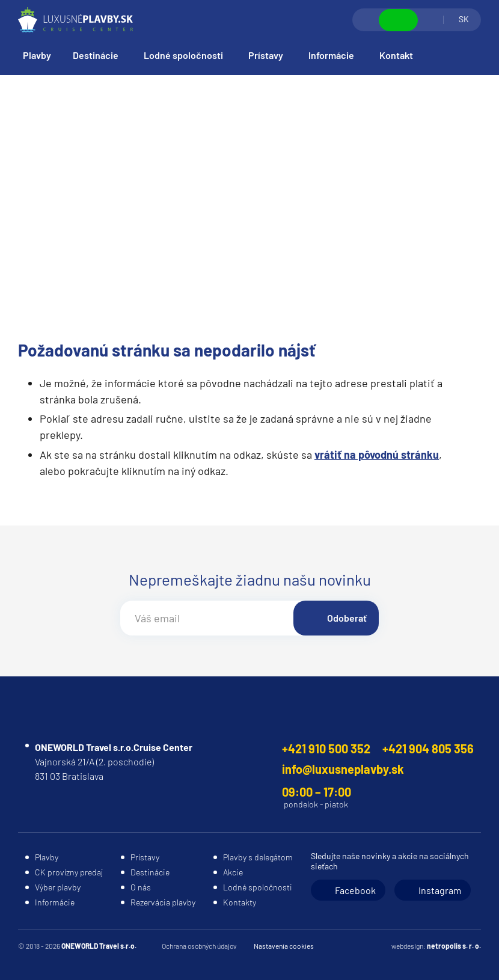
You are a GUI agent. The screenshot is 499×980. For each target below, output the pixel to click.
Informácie (331, 55)
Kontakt (396, 55)
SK (464, 19)
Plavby (37, 55)
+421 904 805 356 (428, 749)
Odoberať (347, 618)
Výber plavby (58, 887)
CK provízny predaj (69, 872)
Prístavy (266, 55)
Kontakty (240, 902)
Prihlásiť (430, 20)
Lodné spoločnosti (183, 55)
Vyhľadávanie (366, 20)
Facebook (355, 890)
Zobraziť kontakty (398, 20)
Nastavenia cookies (284, 946)
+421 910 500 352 (326, 749)
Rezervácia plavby (163, 902)
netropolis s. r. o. (454, 946)
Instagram (440, 890)
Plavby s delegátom (258, 857)
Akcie (233, 872)
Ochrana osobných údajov (199, 946)
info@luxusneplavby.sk (343, 769)
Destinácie (96, 55)
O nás (141, 887)
